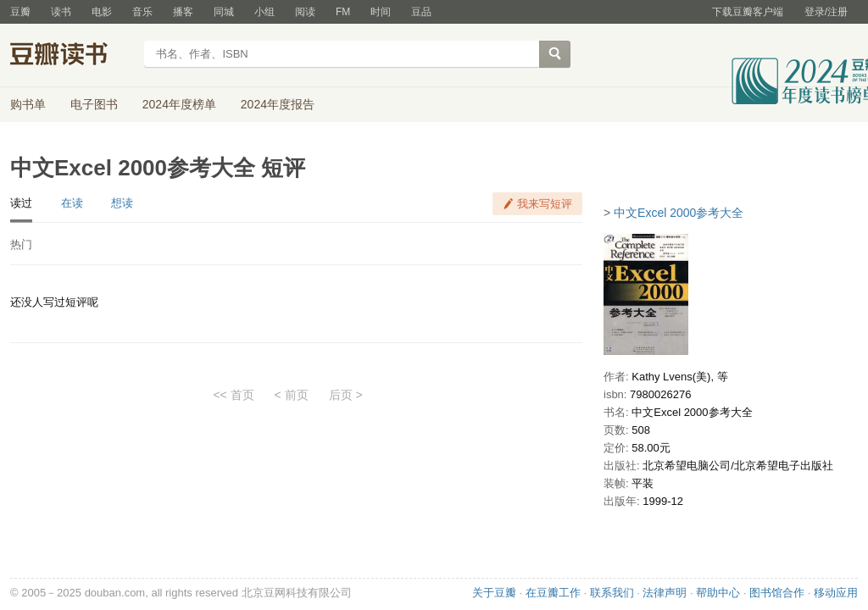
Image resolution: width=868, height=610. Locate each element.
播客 (183, 12)
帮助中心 (718, 593)
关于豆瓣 (494, 593)
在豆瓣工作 (553, 593)
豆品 (421, 12)
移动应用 (836, 593)
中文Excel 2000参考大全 (679, 213)
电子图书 (94, 104)
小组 (264, 12)
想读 (122, 203)
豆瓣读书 (72, 56)
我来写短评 (545, 204)
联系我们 (612, 593)
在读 (72, 203)
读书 (61, 12)
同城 (224, 12)
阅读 (305, 12)
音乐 (142, 12)
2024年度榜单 (179, 104)
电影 (102, 12)
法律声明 (665, 593)
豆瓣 (20, 12)
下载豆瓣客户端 (748, 12)
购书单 (28, 104)
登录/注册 (826, 12)
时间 (381, 12)
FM (343, 12)
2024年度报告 (278, 104)
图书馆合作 (777, 593)
